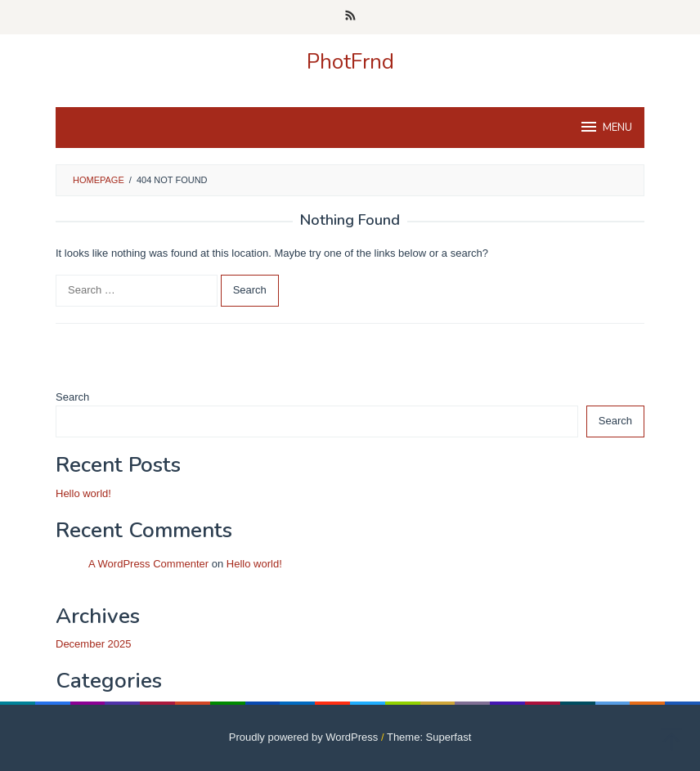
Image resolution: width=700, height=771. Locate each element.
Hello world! (83, 493)
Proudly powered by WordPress (304, 737)
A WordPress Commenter (148, 564)
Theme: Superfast (429, 737)
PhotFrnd (350, 62)
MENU (606, 127)
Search (72, 397)
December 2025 (94, 644)
